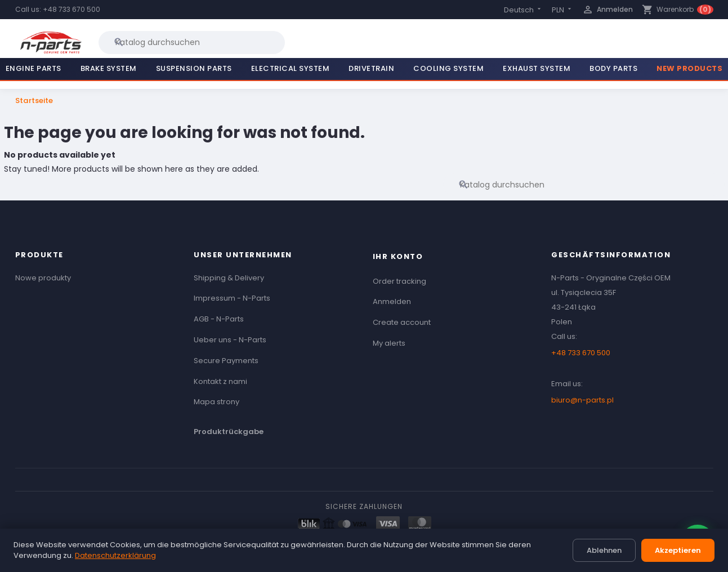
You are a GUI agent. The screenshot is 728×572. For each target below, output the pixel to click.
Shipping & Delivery (229, 278)
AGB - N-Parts (219, 319)
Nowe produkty (43, 278)
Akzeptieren (678, 550)
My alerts (389, 343)
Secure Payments (226, 361)
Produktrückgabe (229, 432)
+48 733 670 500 (72, 9)
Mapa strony (216, 402)
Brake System (109, 68)
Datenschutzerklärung (115, 555)
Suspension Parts (194, 68)
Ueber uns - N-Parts (230, 340)
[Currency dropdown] (562, 10)
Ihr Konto (398, 256)
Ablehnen (604, 550)
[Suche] (192, 42)
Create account (402, 322)
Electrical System (291, 68)
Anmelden (392, 301)
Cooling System (448, 68)
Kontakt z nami (220, 381)
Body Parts (613, 68)
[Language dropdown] (523, 10)
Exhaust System (537, 68)
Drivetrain (371, 68)
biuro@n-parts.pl (582, 400)
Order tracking (399, 281)
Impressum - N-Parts (232, 298)
